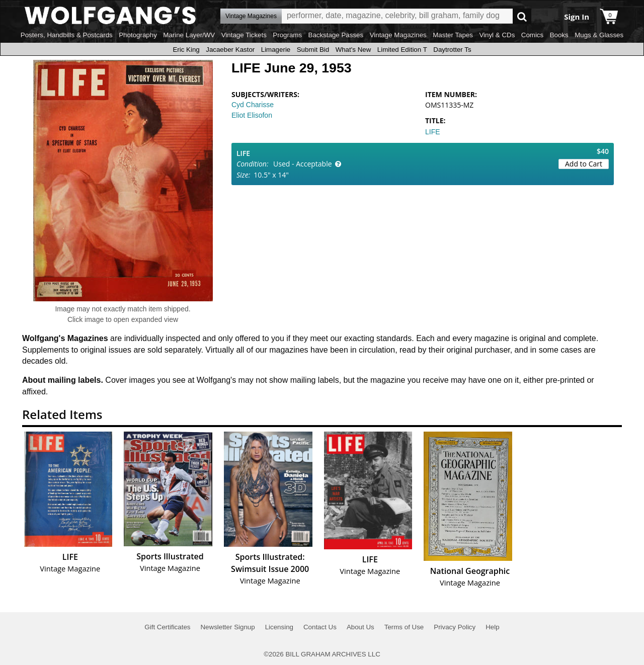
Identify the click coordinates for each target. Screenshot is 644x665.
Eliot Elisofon (252, 115)
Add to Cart (584, 164)
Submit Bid (313, 50)
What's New (353, 50)
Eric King (186, 50)
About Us (360, 627)
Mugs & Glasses (599, 35)
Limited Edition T (402, 50)
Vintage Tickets (244, 35)
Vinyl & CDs (497, 35)
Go (522, 16)
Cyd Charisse (253, 105)
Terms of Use (404, 627)
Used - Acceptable (303, 164)
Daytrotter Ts (452, 50)
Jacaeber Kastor (230, 50)
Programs (287, 35)
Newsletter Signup (227, 627)
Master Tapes (453, 35)
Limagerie (276, 50)
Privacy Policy (455, 627)
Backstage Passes (336, 35)
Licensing (279, 627)
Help (492, 627)
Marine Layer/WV (189, 35)
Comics (532, 35)
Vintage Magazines (398, 35)
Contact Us (320, 627)
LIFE (433, 132)
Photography (138, 35)
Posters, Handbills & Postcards (67, 35)
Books (559, 35)
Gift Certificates (167, 627)
